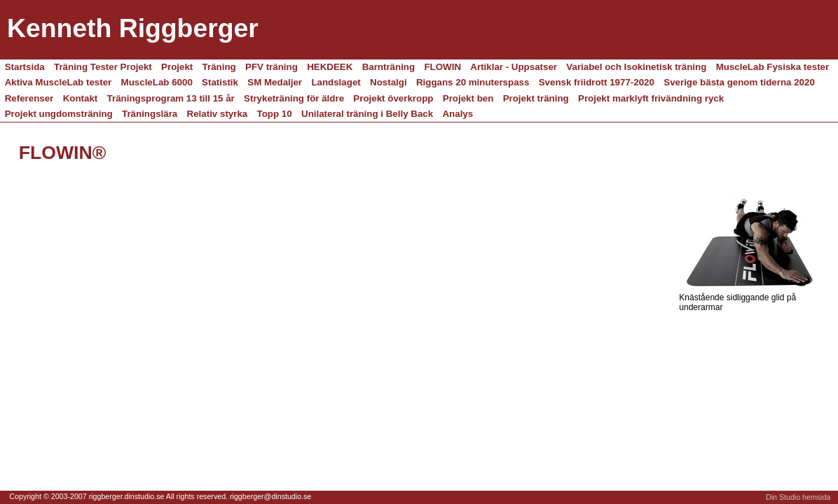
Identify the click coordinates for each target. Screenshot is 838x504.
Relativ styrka (218, 114)
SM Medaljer (275, 82)
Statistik (220, 82)
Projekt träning (536, 98)
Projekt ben (468, 98)
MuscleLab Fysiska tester (773, 67)
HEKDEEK (330, 67)
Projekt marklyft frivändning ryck (651, 98)
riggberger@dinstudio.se (270, 496)
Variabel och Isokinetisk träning (636, 67)
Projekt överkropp (393, 98)
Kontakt (81, 98)
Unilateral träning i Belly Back (367, 114)
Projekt (177, 67)
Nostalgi (389, 82)
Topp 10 (275, 114)
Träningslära (150, 114)
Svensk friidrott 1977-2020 (597, 82)
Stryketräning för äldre (294, 98)
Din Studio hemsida (798, 497)
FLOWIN (442, 67)
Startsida (25, 67)
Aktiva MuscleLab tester (59, 82)
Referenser (29, 98)
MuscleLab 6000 (157, 82)
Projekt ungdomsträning (59, 114)
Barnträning (389, 67)
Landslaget (336, 82)
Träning (219, 67)
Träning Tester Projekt (103, 67)
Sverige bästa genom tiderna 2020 (739, 82)
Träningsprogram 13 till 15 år (171, 98)
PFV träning (272, 67)
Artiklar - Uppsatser (514, 67)
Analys (458, 114)
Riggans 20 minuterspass (473, 82)
